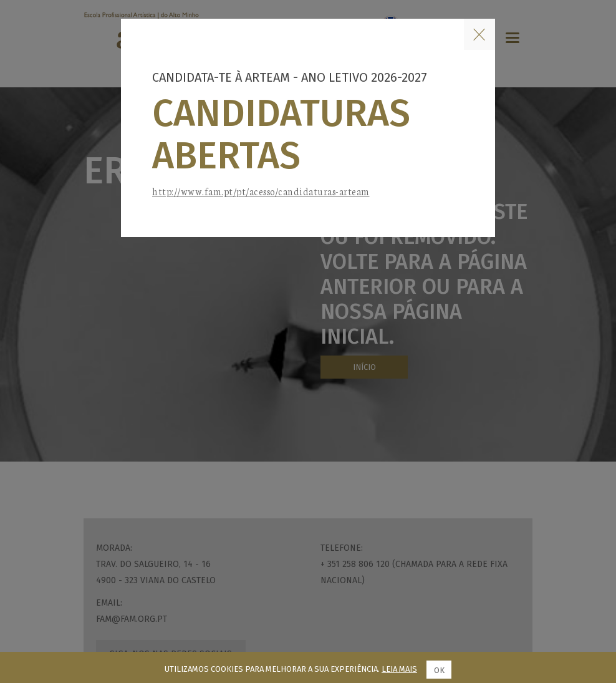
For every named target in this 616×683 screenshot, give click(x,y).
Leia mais (399, 669)
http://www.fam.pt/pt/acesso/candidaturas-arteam (261, 191)
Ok (439, 670)
